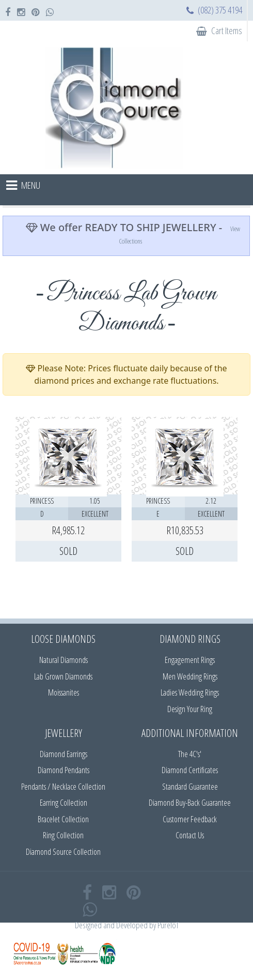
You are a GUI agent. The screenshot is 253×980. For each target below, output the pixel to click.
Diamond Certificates (190, 770)
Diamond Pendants (64, 770)
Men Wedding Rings (190, 676)
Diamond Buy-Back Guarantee (190, 803)
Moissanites (64, 692)
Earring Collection (64, 803)
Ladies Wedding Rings (190, 692)
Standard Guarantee (190, 787)
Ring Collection (63, 835)
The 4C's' (190, 754)
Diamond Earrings (64, 754)
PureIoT (168, 925)
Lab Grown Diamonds (63, 676)
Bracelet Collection (63, 819)
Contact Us (190, 835)
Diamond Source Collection (63, 852)
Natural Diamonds (64, 660)
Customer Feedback (190, 819)
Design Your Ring (190, 709)
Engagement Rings (190, 660)
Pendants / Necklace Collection (63, 787)
